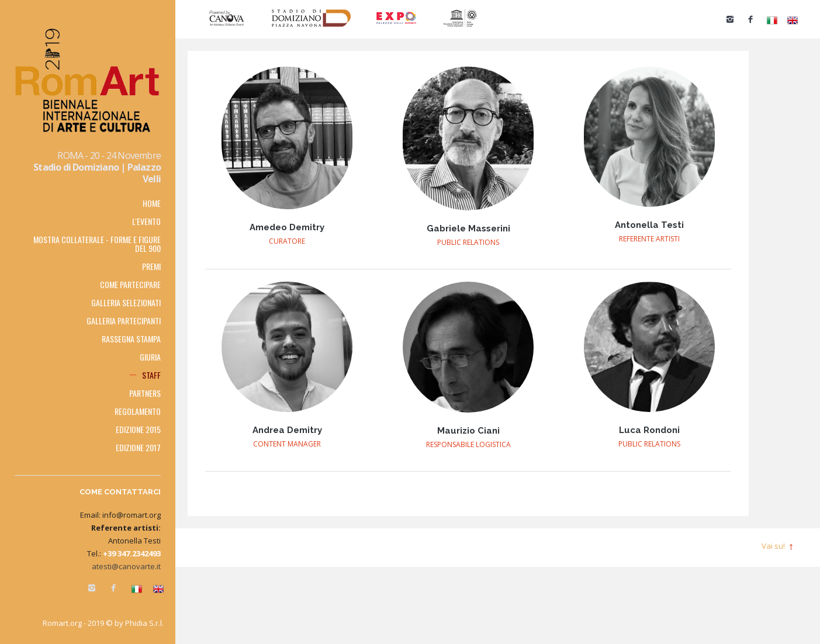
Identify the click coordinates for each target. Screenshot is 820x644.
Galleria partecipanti (124, 321)
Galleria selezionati (126, 302)
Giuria (150, 357)
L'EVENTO (146, 221)
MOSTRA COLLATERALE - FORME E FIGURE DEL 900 (97, 244)
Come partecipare (130, 284)
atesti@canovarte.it (126, 566)
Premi (151, 266)
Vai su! (773, 546)
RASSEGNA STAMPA (131, 339)
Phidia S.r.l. (144, 623)
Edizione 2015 (138, 429)
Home (152, 203)
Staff (151, 375)
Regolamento (138, 411)
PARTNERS (145, 393)
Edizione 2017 (138, 447)
